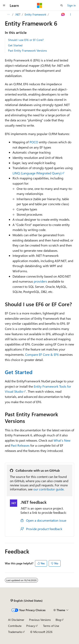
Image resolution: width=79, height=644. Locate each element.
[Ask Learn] (63, 15)
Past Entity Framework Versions (27, 50)
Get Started (15, 45)
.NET (18, 14)
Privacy (31, 626)
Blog (58, 620)
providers (40, 281)
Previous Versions (40, 620)
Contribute (15, 626)
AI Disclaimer (16, 620)
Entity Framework (35, 14)
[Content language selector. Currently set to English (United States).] (27, 600)
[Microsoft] (40, 5)
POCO (34, 142)
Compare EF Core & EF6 (42, 354)
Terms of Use (51, 626)
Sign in (72, 5)
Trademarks (15, 632)
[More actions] (71, 15)
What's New (62, 440)
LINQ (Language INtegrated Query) (37, 173)
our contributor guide (48, 489)
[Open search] (62, 5)
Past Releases (20, 445)
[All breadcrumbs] (8, 15)
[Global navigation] (4, 5)
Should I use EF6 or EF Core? (26, 40)
